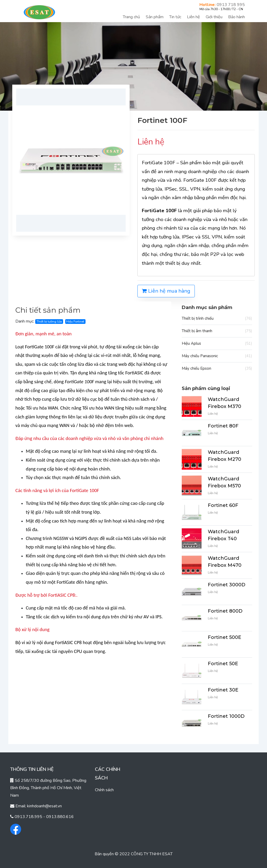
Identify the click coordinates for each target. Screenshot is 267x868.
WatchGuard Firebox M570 (224, 482)
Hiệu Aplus (217, 344)
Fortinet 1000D (226, 716)
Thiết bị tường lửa (49, 322)
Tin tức (175, 17)
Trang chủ (131, 17)
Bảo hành (236, 17)
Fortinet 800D (225, 611)
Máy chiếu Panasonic (217, 356)
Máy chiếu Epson (217, 369)
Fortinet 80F (223, 426)
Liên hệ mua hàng (166, 291)
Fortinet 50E (223, 664)
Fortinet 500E (224, 637)
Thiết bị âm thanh (217, 331)
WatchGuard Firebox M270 (224, 456)
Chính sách (104, 790)
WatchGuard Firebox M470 (225, 562)
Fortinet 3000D (227, 585)
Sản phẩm (155, 17)
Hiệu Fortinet (75, 322)
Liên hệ (193, 17)
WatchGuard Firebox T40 (223, 535)
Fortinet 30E (223, 690)
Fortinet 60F (223, 505)
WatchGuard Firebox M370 (224, 403)
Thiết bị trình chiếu (217, 319)
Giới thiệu (214, 17)
